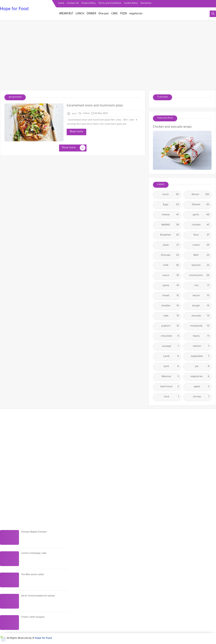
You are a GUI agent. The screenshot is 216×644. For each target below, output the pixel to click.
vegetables (200, 357)
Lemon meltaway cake (34, 554)
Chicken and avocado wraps (172, 127)
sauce (171, 276)
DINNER (91, 14)
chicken (201, 225)
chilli (171, 266)
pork (171, 367)
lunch (171, 195)
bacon (201, 296)
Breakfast (170, 235)
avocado (200, 316)
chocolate (170, 336)
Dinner (200, 195)
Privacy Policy (88, 3)
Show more (73, 148)
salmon (201, 347)
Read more (76, 132)
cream (201, 245)
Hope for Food (14, 9)
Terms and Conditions (110, 3)
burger (201, 306)
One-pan (104, 14)
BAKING (170, 225)
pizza (171, 245)
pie (202, 367)
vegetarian (136, 14)
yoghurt (170, 326)
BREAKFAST (66, 14)
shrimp (201, 397)
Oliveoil (201, 205)
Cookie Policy (131, 3)
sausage (170, 347)
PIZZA (124, 14)
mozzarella (200, 326)
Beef (201, 256)
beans (201, 336)
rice (202, 286)
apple (201, 387)
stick (171, 397)
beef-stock (170, 387)
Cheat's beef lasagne (33, 617)
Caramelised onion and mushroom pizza (95, 106)
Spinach (200, 266)
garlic (201, 215)
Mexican (170, 377)
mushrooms (199, 276)
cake (171, 316)
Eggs (171, 205)
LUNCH (80, 14)
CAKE (115, 14)
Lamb (171, 357)
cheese (84, 114)
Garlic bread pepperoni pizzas (38, 596)
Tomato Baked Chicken (34, 532)
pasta (171, 286)
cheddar (170, 306)
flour (201, 235)
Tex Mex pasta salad (32, 575)
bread (171, 296)
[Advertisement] (108, 57)
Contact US (73, 3)
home (61, 3)
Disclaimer (146, 3)
